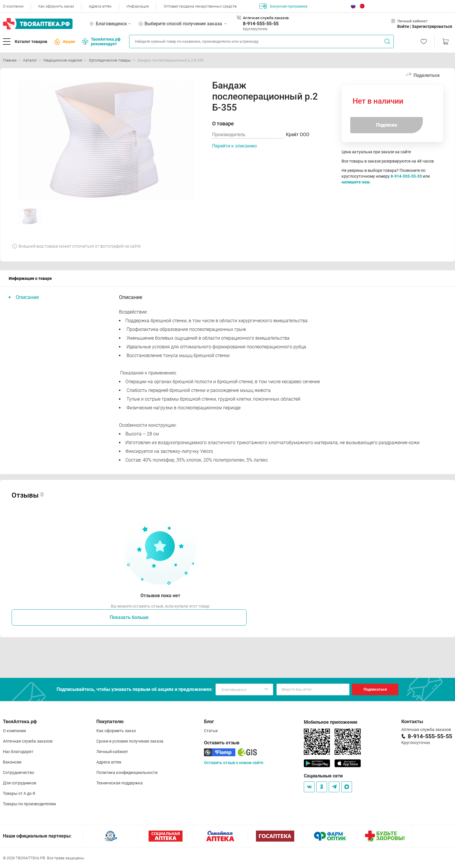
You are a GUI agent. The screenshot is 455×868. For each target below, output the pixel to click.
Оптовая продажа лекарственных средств (200, 6)
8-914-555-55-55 (261, 24)
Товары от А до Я (19, 793)
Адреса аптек (100, 6)
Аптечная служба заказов (28, 741)
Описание (27, 297)
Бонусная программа (283, 6)
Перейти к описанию (234, 146)
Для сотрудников (20, 783)
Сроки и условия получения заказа (130, 741)
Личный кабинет (112, 752)
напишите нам (356, 182)
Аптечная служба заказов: (266, 18)
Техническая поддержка (120, 783)
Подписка (387, 125)
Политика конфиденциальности (127, 772)
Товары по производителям (29, 804)
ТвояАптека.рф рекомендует (101, 42)
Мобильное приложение (331, 722)
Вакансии (12, 762)
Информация (138, 6)
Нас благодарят (18, 752)
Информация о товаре (30, 278)
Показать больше (129, 617)
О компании (13, 6)
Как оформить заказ (56, 6)
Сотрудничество (19, 772)
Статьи (211, 731)
